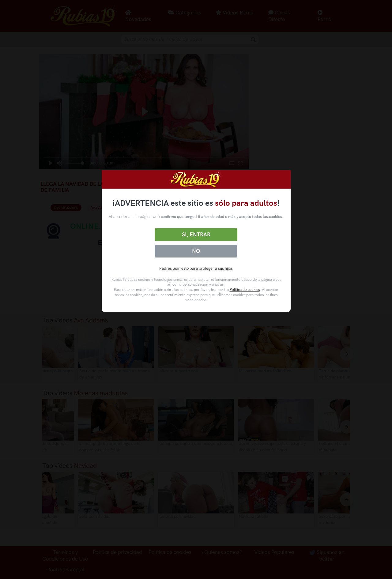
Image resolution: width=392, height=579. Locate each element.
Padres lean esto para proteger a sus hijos (196, 268)
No (196, 251)
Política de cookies (245, 290)
